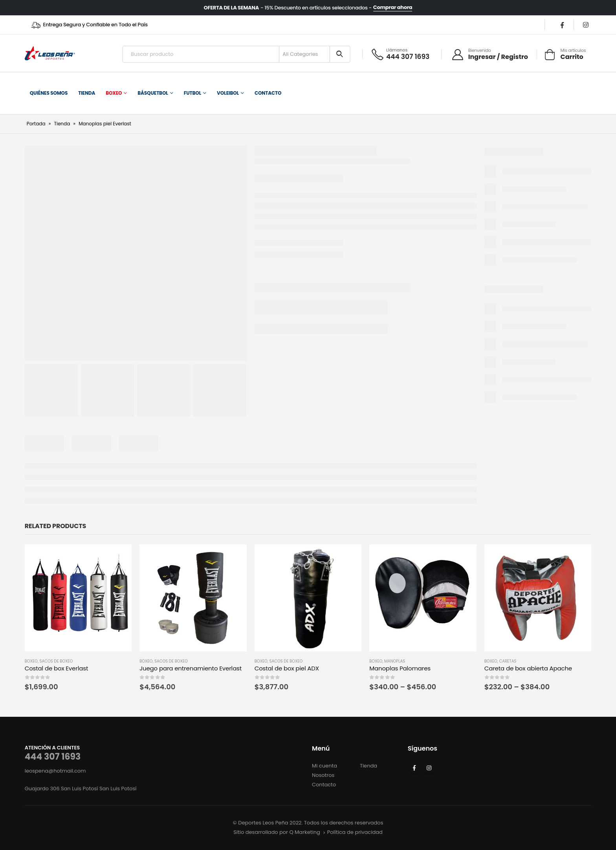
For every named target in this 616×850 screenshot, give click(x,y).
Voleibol (228, 93)
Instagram (429, 768)
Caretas (508, 661)
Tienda (87, 93)
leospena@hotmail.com (55, 771)
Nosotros (323, 775)
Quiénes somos (49, 93)
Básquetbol (153, 93)
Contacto (268, 93)
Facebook (414, 768)
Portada (36, 124)
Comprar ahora (393, 7)
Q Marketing (304, 832)
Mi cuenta (324, 766)
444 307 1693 (53, 757)
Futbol (192, 93)
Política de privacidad (355, 832)
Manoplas (395, 661)
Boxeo (114, 93)
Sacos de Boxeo (56, 661)
